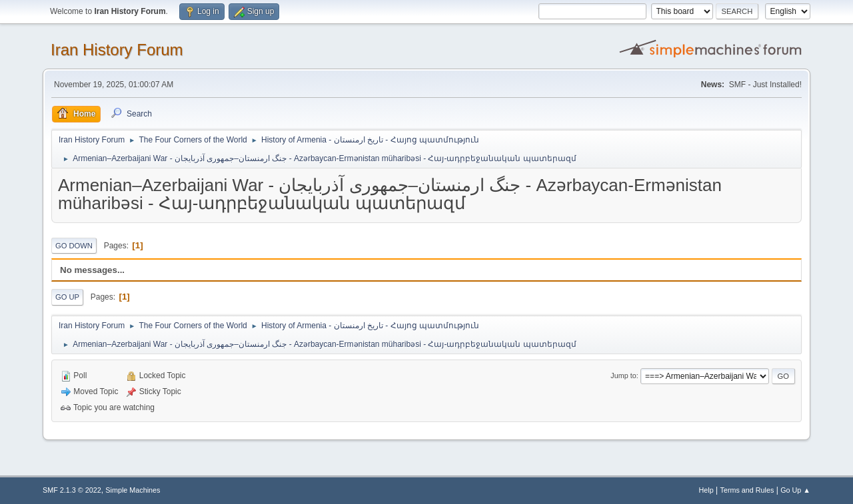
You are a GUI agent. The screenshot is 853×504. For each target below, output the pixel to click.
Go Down (74, 246)
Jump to (623, 376)
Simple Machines (133, 490)
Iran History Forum (117, 50)
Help (706, 490)
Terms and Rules (747, 490)
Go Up (67, 297)
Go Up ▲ (795, 490)
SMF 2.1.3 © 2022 (72, 490)
